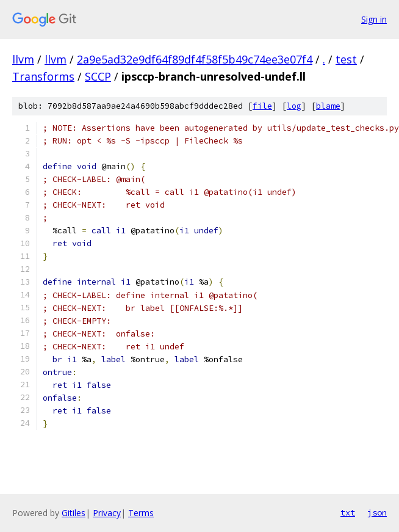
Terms (141, 513)
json (377, 512)
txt (348, 512)
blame (328, 106)
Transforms (43, 76)
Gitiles (74, 513)
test (346, 59)
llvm (23, 59)
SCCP (98, 76)
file (262, 106)
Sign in (374, 19)
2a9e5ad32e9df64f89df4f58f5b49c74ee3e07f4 (195, 59)
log (294, 106)
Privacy (107, 513)
